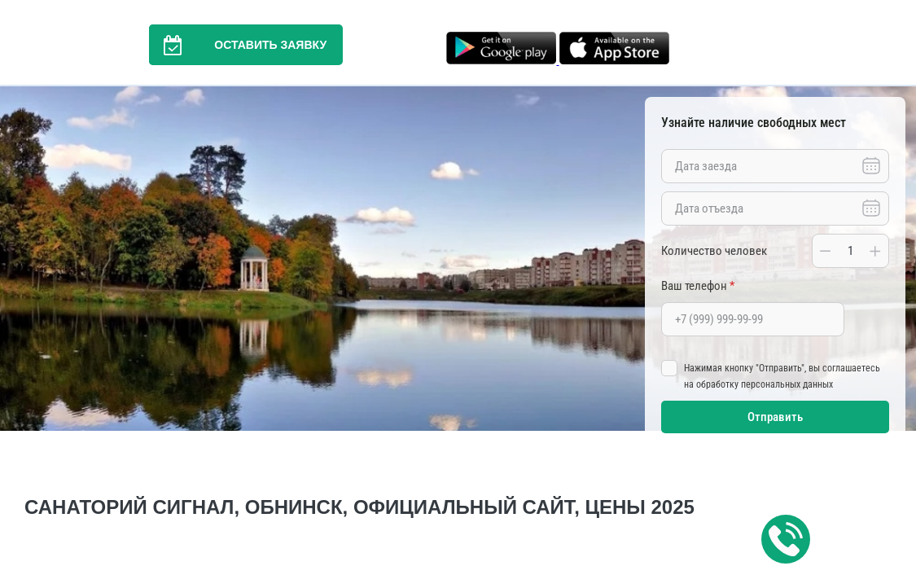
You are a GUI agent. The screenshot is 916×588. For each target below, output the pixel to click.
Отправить (775, 417)
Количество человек (714, 251)
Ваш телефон (698, 286)
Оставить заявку (238, 45)
